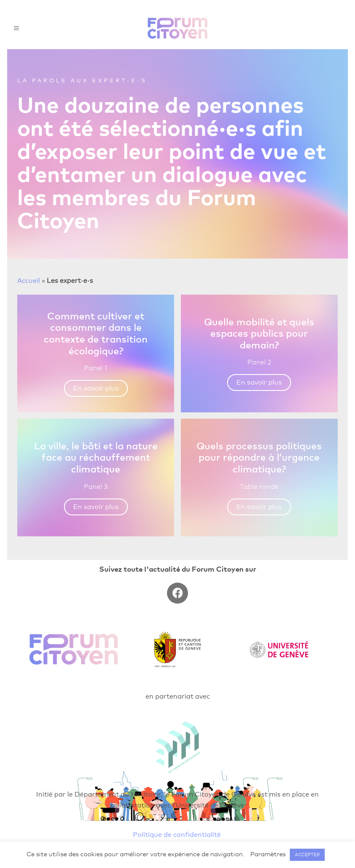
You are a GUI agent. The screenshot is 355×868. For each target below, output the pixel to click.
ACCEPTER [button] (307, 855)
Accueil (29, 281)
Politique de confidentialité (177, 835)
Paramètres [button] (268, 854)
